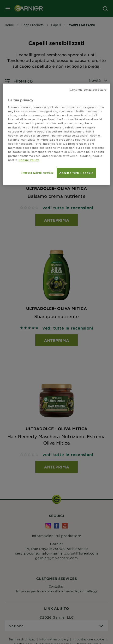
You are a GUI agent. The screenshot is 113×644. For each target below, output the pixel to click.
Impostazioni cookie (38, 172)
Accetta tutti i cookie (76, 173)
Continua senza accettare (88, 89)
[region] (56, 134)
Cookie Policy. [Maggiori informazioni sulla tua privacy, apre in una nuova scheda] (29, 160)
